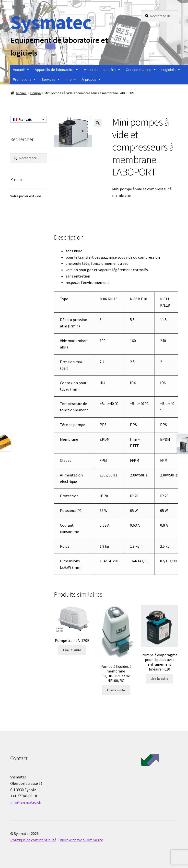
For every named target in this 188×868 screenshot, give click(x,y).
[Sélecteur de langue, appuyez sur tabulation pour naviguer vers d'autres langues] (29, 119)
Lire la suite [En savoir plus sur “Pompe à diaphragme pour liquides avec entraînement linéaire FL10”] (159, 679)
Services (51, 80)
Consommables (141, 70)
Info (71, 80)
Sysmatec (51, 22)
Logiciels (171, 70)
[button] (98, 123)
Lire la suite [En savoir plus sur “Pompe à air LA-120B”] (72, 650)
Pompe (36, 93)
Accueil (21, 70)
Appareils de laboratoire (56, 70)
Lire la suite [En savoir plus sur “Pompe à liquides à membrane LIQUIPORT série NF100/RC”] (116, 690)
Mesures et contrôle (102, 70)
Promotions (25, 80)
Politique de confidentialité (33, 840)
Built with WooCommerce (81, 840)
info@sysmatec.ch (26, 802)
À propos (91, 80)
